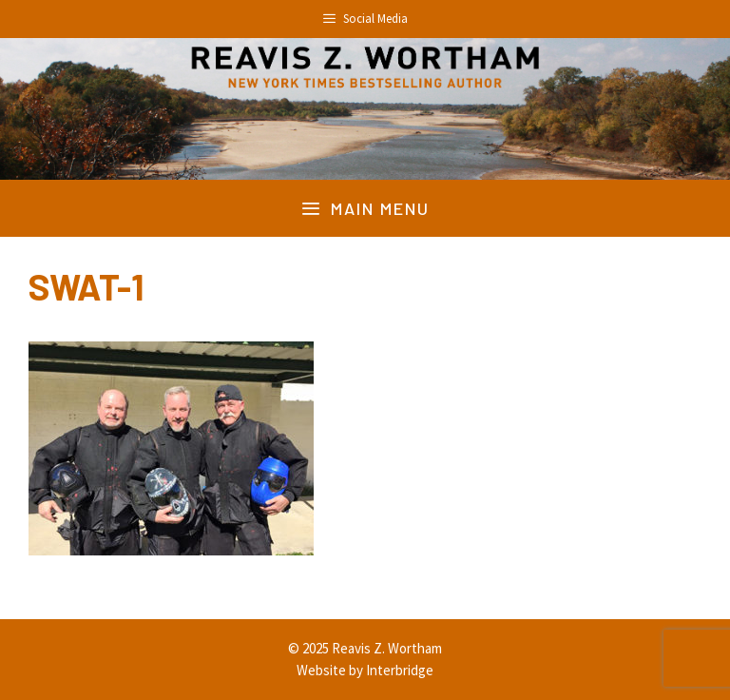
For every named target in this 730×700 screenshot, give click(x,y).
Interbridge (400, 670)
